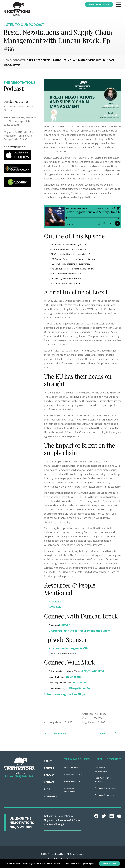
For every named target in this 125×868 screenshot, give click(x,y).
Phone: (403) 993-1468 (19, 776)
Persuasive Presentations (105, 788)
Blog (47, 789)
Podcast (49, 775)
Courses (49, 768)
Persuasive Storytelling (104, 795)
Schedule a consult (99, 5)
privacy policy (89, 863)
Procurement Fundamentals (70, 790)
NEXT (109, 733)
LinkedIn (65, 625)
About (48, 761)
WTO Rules (56, 607)
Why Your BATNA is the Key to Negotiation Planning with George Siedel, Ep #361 (20, 136)
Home (7, 60)
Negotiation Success (73, 768)
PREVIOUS (55, 733)
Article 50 (55, 601)
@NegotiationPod (93, 671)
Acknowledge (109, 863)
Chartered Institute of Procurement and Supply (79, 631)
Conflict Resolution (72, 781)
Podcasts (19, 60)
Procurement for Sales (74, 775)
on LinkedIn (73, 677)
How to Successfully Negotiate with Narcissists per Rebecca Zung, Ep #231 (20, 121)
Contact (49, 782)
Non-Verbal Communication (101, 769)
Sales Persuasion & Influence (103, 780)
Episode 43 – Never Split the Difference (18, 108)
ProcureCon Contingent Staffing (69, 648)
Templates (50, 796)
